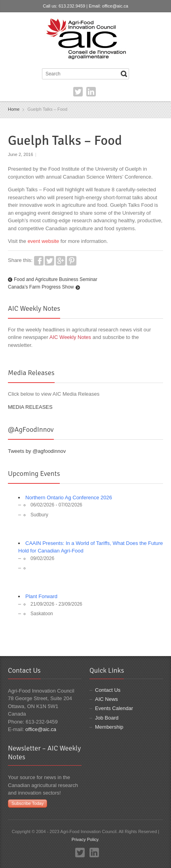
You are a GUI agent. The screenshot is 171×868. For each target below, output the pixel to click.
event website (44, 241)
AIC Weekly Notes (70, 337)
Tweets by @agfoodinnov (37, 451)
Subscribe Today (28, 803)
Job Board (107, 718)
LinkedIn (91, 92)
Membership (109, 727)
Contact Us (108, 690)
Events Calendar (114, 708)
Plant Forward (41, 596)
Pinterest (72, 261)
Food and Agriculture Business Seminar (56, 279)
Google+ (61, 261)
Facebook (39, 261)
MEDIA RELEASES (30, 407)
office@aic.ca (115, 6)
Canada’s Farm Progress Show (41, 287)
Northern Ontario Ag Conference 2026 (69, 498)
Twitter (78, 92)
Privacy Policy (85, 839)
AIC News (106, 699)
